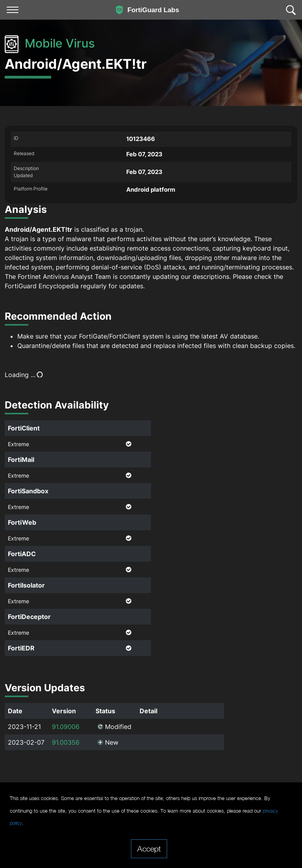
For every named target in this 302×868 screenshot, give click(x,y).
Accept (149, 848)
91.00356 (66, 742)
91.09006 (66, 727)
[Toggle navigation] (13, 10)
